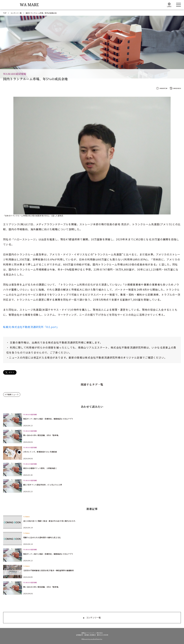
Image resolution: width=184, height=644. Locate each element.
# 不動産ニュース (11, 394)
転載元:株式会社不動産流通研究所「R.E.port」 (31, 327)
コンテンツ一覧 (16, 13)
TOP (5, 13)
